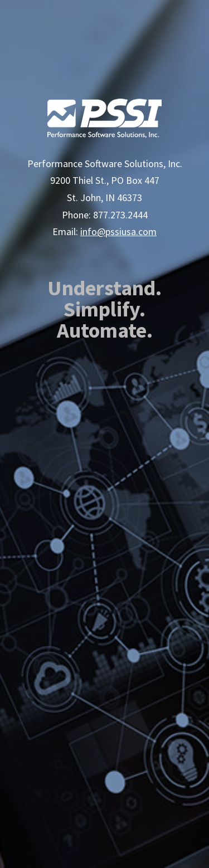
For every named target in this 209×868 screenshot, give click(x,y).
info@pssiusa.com (118, 231)
